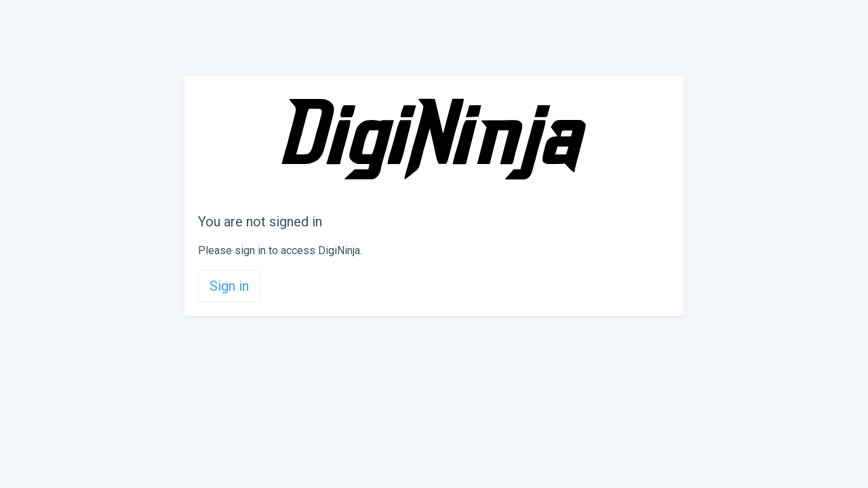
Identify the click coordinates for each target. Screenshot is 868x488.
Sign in (229, 286)
